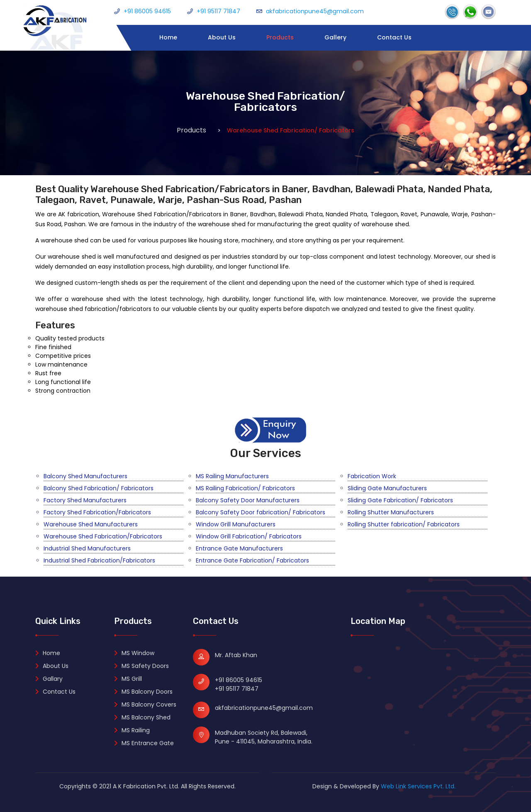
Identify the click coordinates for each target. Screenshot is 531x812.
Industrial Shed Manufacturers (87, 548)
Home (168, 37)
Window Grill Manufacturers (236, 524)
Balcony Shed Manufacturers (85, 476)
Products (280, 37)
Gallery (335, 37)
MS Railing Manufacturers (232, 476)
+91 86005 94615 (147, 11)
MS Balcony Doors (143, 692)
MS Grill (128, 679)
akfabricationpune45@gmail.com (315, 11)
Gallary (49, 679)
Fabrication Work (372, 476)
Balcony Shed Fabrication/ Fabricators (99, 488)
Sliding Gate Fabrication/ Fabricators (400, 500)
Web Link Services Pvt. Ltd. (418, 786)
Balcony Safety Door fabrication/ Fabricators (261, 512)
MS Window (134, 653)
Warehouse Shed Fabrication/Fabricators (103, 536)
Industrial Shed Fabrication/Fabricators (99, 560)
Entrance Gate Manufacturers (239, 548)
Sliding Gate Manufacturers (387, 488)
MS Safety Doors (141, 666)
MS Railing (132, 730)
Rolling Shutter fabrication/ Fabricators (404, 524)
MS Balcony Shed (142, 717)
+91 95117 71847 (218, 11)
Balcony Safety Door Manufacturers (248, 500)
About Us (222, 37)
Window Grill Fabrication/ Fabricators (249, 536)
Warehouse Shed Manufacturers (91, 524)
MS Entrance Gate (144, 743)
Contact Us (394, 37)
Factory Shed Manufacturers (85, 500)
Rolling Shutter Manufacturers (391, 512)
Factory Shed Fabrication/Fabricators (97, 512)
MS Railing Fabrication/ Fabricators (245, 488)
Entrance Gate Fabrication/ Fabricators (252, 560)
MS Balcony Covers (145, 704)
